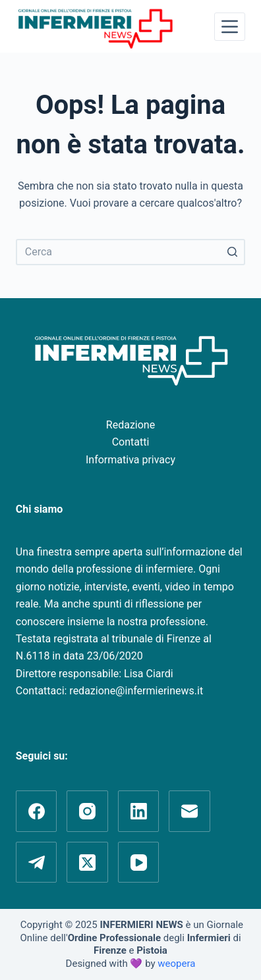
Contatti (131, 442)
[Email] (189, 811)
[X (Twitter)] (87, 863)
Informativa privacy (130, 460)
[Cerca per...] (130, 252)
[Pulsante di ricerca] (232, 252)
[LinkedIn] (139, 811)
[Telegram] (37, 863)
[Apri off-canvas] (230, 27)
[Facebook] (37, 811)
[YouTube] (139, 863)
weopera (176, 964)
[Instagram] (87, 811)
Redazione (130, 425)
